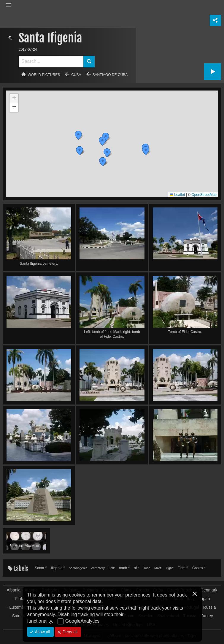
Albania (13, 590)
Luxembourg (21, 607)
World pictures (44, 75)
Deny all (69, 632)
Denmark (209, 590)
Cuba (76, 75)
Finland (22, 599)
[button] (146, 151)
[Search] (51, 62)
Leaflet (177, 195)
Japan (204, 599)
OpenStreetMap (204, 195)
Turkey (207, 616)
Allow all (42, 632)
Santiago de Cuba (110, 75)
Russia (210, 607)
